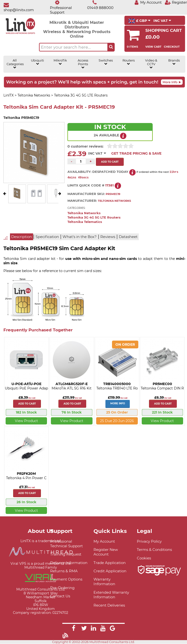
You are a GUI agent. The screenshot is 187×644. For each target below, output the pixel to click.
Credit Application (110, 571)
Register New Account (106, 552)
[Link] (74, 629)
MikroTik (60, 62)
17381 (109, 186)
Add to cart (27, 404)
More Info (118, 404)
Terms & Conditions (154, 550)
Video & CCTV (151, 64)
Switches (106, 62)
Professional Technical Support (66, 544)
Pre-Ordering (62, 588)
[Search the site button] (111, 47)
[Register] (176, 2)
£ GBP (139, 21)
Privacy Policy (149, 542)
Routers (129, 62)
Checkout (172, 47)
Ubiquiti (37, 62)
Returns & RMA (64, 571)
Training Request (66, 554)
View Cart (153, 47)
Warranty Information (104, 582)
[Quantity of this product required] (81, 161)
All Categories (15, 64)
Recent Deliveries (109, 605)
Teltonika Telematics (85, 222)
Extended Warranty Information (111, 595)
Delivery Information (69, 563)
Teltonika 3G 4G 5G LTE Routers (94, 218)
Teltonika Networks (84, 213)
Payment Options (66, 579)
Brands (174, 62)
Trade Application (110, 563)
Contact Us (60, 596)
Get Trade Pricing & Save (136, 153)
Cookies (144, 558)
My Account (104, 542)
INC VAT (162, 21)
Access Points (83, 64)
